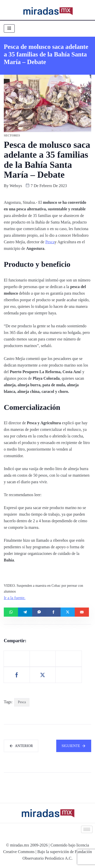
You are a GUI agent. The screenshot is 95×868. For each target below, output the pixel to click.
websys (16, 186)
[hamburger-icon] (9, 28)
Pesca (50, 242)
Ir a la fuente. (15, 598)
